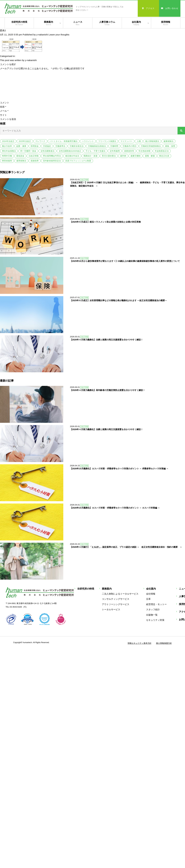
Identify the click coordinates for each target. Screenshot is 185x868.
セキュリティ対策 (155, 589)
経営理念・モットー (156, 573)
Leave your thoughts (59, 35)
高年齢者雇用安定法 (52, 161)
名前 (3, 107)
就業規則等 (129, 151)
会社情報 (151, 563)
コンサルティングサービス (116, 568)
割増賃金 (35, 146)
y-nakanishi (42, 35)
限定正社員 (164, 156)
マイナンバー (126, 141)
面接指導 (35, 161)
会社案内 (136, 23)
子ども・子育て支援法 (95, 151)
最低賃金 (20, 156)
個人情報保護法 (152, 141)
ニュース (78, 23)
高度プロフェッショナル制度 (78, 161)
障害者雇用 (7, 161)
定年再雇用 (115, 151)
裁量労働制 (136, 156)
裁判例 (123, 156)
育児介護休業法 (109, 156)
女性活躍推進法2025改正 (70, 151)
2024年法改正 (8, 141)
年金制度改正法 (162, 151)
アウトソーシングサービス (116, 573)
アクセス (148, 8)
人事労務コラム (107, 23)
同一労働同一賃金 (28, 151)
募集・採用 (170, 146)
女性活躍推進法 (48, 151)
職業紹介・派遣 (91, 156)
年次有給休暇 (144, 151)
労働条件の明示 (130, 146)
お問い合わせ (170, 8)
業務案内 (48, 23)
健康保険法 (168, 141)
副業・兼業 (21, 146)
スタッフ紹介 (153, 579)
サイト (3, 115)
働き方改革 (7, 146)
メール (4, 111)
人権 (139, 141)
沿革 (148, 568)
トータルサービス (111, 579)
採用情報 (166, 23)
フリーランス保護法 (107, 141)
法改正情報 (34, 156)
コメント (5, 103)
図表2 (3, 30)
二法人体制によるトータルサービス (120, 563)
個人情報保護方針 (164, 612)
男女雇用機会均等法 (52, 156)
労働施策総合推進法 (97, 146)
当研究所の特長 (19, 23)
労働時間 (114, 146)
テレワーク (40, 141)
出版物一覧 (152, 584)
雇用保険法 (21, 161)
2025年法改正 (25, 141)
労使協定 (47, 146)
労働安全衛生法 (77, 146)
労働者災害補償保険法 (151, 146)
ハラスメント (88, 141)
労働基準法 (60, 146)
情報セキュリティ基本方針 (140, 612)
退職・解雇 (150, 156)
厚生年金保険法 (9, 151)
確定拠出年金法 (72, 156)
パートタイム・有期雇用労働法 (64, 141)
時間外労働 (7, 156)
